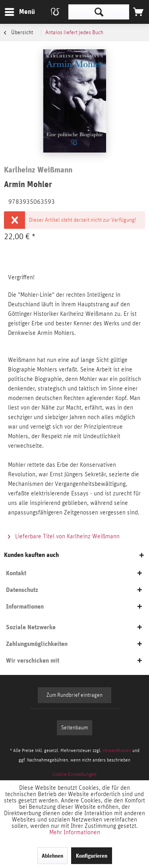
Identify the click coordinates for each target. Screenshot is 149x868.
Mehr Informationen (75, 832)
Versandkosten (117, 750)
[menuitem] (19, 12)
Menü (14, 11)
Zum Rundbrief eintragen (74, 695)
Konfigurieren (92, 856)
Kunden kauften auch (31, 555)
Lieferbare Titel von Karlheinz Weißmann (64, 536)
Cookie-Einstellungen (74, 774)
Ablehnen (52, 856)
